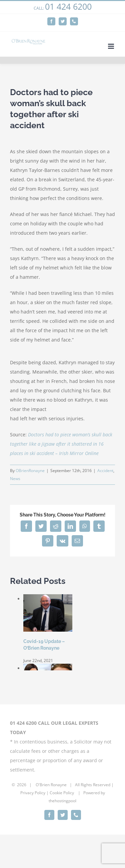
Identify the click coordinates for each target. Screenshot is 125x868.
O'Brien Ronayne (51, 785)
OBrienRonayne (30, 471)
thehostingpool (62, 801)
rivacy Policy (34, 793)
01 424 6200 (68, 6)
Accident (105, 471)
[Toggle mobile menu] (111, 46)
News (15, 479)
